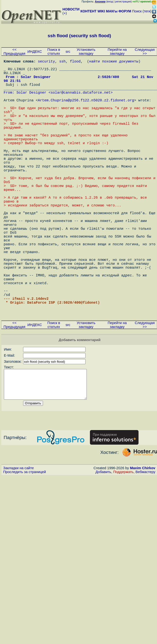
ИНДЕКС (35, 52)
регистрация (123, 1)
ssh (62, 62)
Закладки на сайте (18, 537)
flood (75, 62)
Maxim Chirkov (143, 537)
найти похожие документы (114, 62)
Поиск (137, 11)
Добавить (103, 541)
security (46, 62)
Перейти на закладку (117, 52)
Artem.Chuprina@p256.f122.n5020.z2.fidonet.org (86, 111)
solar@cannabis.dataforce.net (80, 101)
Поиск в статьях (54, 52)
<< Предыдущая (15, 52)
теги (147, 11)
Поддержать (123, 541)
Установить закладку (86, 52)
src (68, 52)
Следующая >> (145, 52)
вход (110, 1)
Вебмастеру (145, 541)
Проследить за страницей (25, 541)
